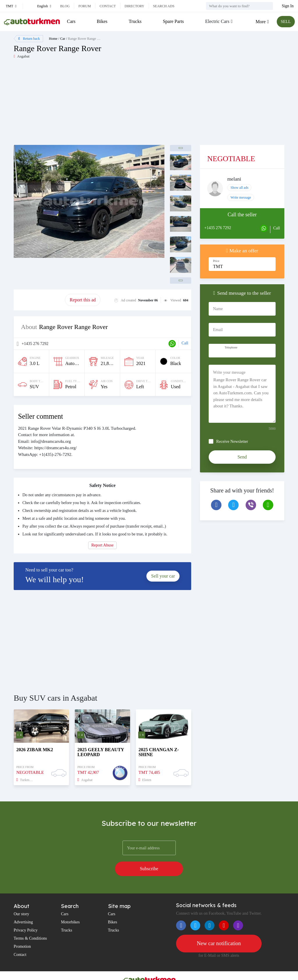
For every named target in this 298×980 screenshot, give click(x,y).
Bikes (102, 21)
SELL (285, 22)
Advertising (23, 907)
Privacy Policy (26, 915)
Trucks (134, 21)
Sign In (288, 6)
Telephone (231, 347)
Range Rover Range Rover (87, 39)
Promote (39, 300)
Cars (71, 21)
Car (63, 39)
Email (218, 330)
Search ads (164, 6)
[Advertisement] (81, 104)
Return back (29, 39)
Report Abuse (103, 545)
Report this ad (83, 300)
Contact (108, 6)
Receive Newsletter (232, 442)
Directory (134, 6)
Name (218, 309)
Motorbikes (70, 907)
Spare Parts (172, 21)
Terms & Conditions (30, 924)
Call (185, 343)
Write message (241, 197)
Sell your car (163, 576)
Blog (65, 6)
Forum (85, 6)
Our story (21, 899)
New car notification (219, 929)
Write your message (229, 372)
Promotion (22, 932)
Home (53, 39)
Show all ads (239, 188)
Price (216, 261)
